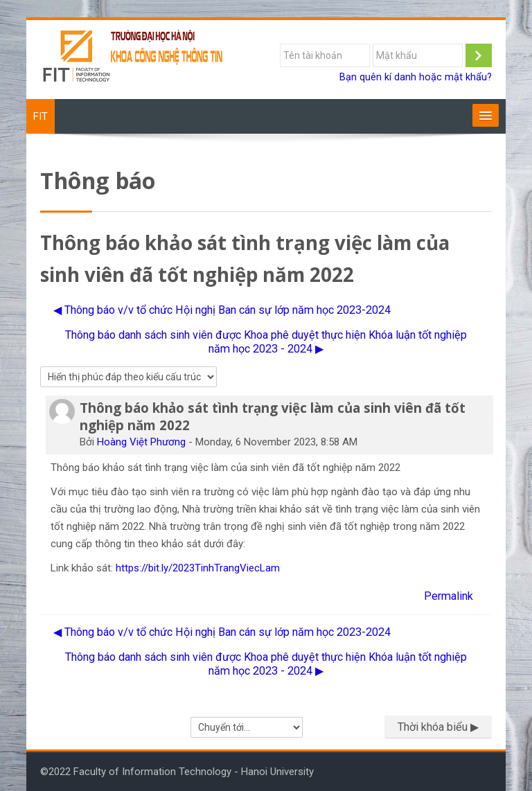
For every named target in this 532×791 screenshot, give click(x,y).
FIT (41, 116)
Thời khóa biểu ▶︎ (438, 727)
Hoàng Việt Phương (141, 442)
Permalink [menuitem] (449, 596)
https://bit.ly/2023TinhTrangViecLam (198, 568)
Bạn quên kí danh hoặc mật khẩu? (416, 77)
